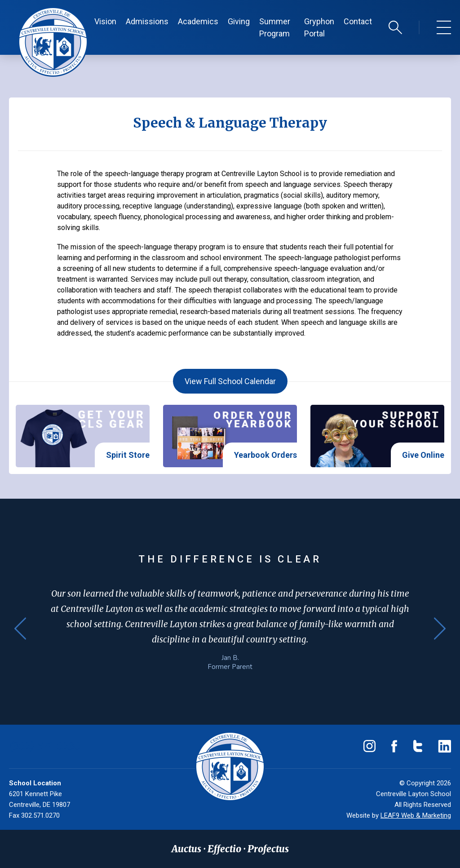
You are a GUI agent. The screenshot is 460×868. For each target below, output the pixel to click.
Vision (105, 21)
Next (440, 629)
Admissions (147, 21)
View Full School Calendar (230, 381)
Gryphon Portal (319, 27)
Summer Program (275, 27)
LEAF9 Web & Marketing (416, 815)
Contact (358, 21)
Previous (20, 629)
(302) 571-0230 (45, 746)
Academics (198, 21)
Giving (239, 21)
